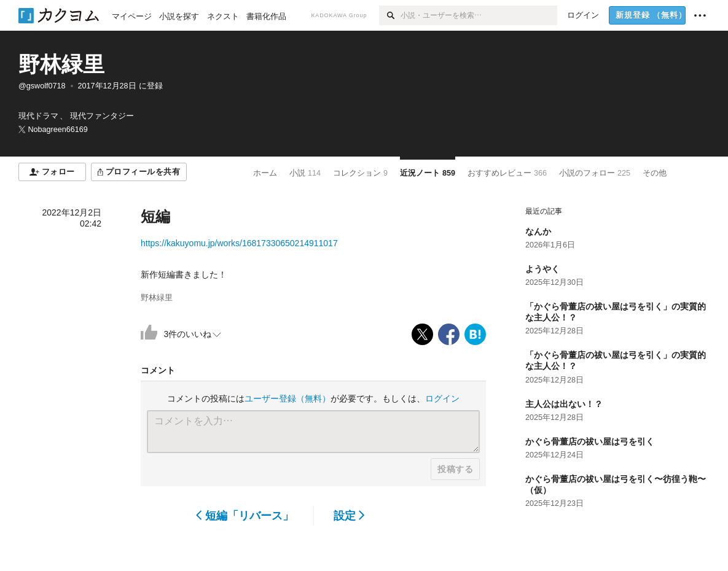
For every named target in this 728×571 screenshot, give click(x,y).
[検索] (390, 15)
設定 (349, 516)
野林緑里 (61, 64)
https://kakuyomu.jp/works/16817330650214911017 (239, 243)
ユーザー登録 (288, 398)
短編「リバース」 (245, 516)
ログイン (442, 398)
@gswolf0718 (42, 86)
